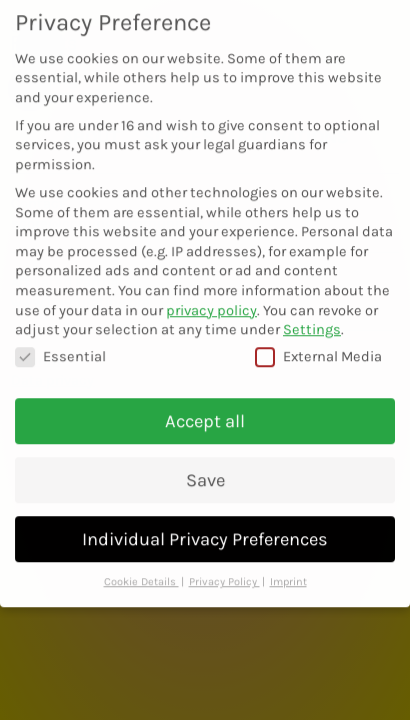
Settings (312, 313)
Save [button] (205, 464)
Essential (60, 340)
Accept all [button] (205, 405)
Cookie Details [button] (141, 566)
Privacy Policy (224, 566)
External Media (318, 340)
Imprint (288, 566)
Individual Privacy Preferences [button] (205, 523)
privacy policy (211, 294)
